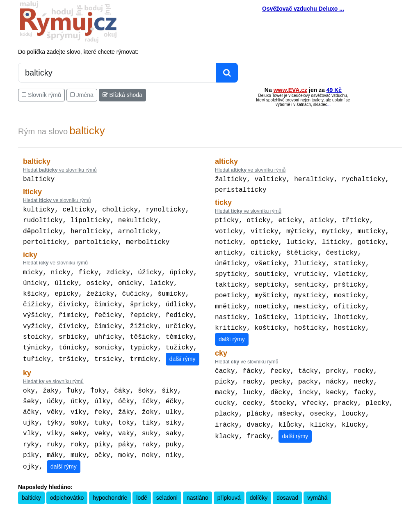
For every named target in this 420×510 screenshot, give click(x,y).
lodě (142, 481)
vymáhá (317, 481)
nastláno (197, 481)
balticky (31, 481)
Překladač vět (223, 505)
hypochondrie (110, 481)
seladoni (167, 481)
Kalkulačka (194, 505)
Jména (82, 95)
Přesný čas (251, 505)
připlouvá (229, 481)
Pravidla (171, 505)
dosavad (287, 481)
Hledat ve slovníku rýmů (60, 170)
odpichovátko (67, 481)
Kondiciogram (280, 505)
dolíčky (259, 481)
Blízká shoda (122, 95)
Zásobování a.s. (341, 505)
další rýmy (183, 348)
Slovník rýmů (41, 95)
